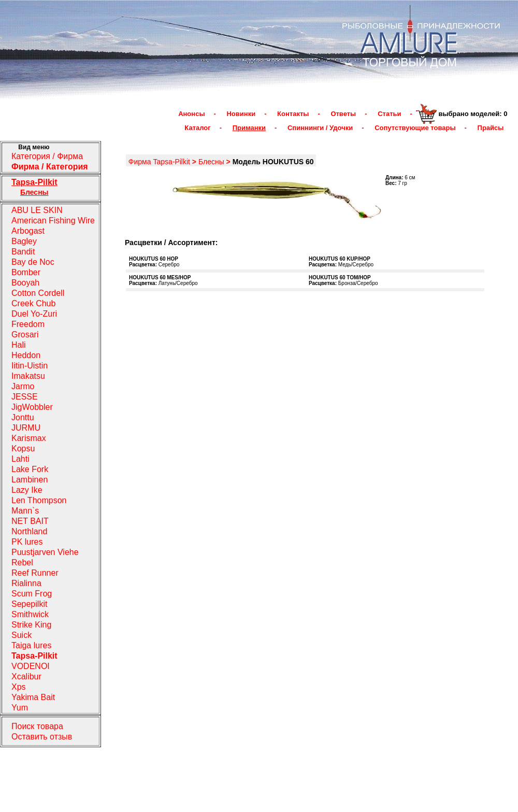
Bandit (23, 252)
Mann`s (25, 511)
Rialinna (26, 583)
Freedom (28, 324)
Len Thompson (39, 500)
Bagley (24, 241)
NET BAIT (30, 521)
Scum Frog (32, 594)
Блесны (211, 162)
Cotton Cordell (38, 293)
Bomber (26, 272)
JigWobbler (32, 407)
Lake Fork (30, 469)
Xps (19, 687)
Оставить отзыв (42, 737)
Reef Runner (35, 573)
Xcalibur (26, 676)
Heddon (26, 355)
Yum (20, 708)
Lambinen (30, 480)
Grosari (25, 334)
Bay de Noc (33, 262)
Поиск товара (37, 726)
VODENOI (31, 666)
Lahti (20, 459)
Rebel (22, 562)
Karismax (29, 438)
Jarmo (23, 386)
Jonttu (23, 417)
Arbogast (28, 231)
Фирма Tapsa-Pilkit (159, 162)
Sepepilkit (29, 604)
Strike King (31, 625)
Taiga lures (31, 645)
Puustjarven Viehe (45, 552)
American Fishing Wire (53, 220)
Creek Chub (33, 303)
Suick (21, 635)
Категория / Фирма (47, 156)
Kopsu (23, 448)
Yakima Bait (33, 697)
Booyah (25, 283)
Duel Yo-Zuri (34, 314)
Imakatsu (28, 376)
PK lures (27, 542)
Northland (29, 531)
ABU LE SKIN (37, 210)
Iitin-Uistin (30, 366)
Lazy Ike (27, 490)
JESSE (25, 397)
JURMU (26, 428)
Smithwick (30, 614)
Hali (19, 345)
